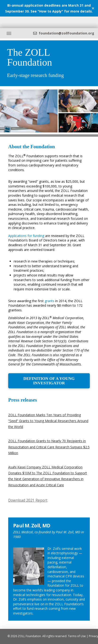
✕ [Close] (93, 8)
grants (49, 301)
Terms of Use (77, 636)
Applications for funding (26, 236)
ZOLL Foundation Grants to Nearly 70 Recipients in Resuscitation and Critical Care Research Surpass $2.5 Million (49, 447)
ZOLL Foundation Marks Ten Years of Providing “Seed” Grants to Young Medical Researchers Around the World (48, 421)
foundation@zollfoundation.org (67, 33)
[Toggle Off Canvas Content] (9, 33)
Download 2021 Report (28, 500)
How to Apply (50, 11)
